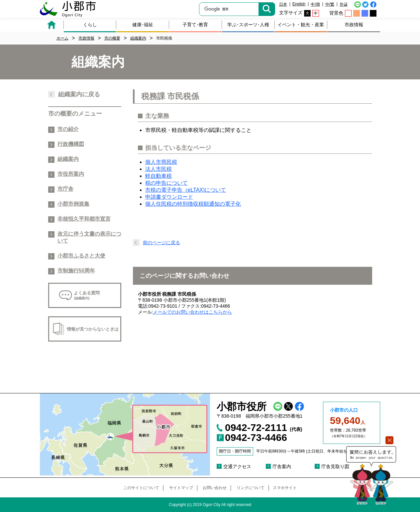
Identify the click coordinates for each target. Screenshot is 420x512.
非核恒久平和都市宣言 (84, 219)
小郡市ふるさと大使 (81, 256)
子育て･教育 (195, 25)
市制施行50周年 (76, 271)
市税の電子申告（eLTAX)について (186, 190)
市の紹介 (68, 129)
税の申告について (166, 183)
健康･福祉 (143, 25)
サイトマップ (181, 488)
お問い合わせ (215, 488)
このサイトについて (141, 488)
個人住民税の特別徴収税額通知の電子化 (193, 204)
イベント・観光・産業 (301, 25)
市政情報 (354, 25)
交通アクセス (237, 466)
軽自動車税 (158, 176)
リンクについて (251, 488)
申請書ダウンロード (169, 197)
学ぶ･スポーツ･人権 (248, 25)
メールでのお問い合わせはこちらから (192, 312)
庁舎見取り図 (335, 466)
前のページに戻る (161, 243)
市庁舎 (65, 189)
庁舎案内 (282, 466)
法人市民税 (158, 169)
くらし (90, 25)
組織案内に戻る (79, 94)
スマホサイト (285, 488)
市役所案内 (71, 174)
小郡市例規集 (73, 204)
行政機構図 (71, 144)
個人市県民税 (161, 162)
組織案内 (68, 159)
